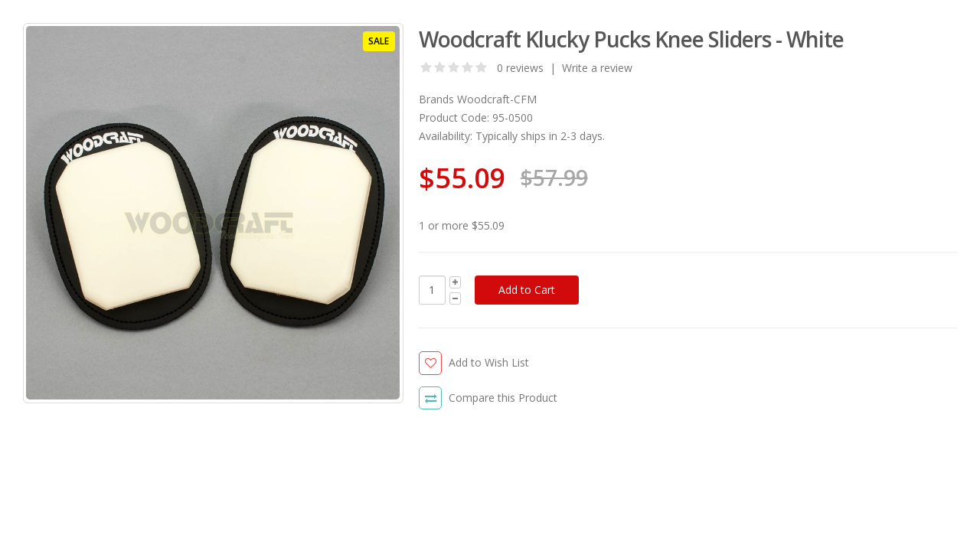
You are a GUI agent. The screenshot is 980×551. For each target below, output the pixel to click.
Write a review (597, 68)
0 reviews (520, 68)
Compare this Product (503, 398)
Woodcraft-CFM (497, 99)
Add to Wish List (489, 362)
